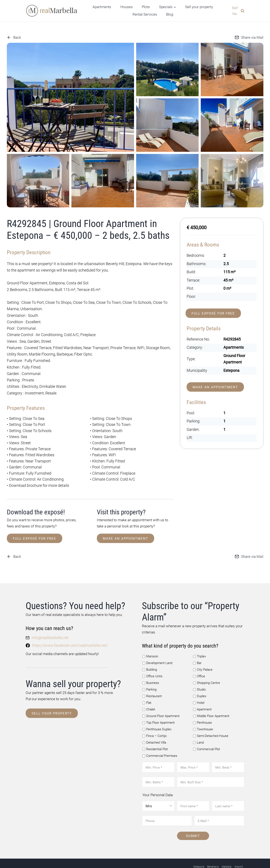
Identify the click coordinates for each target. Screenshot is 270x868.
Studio (199, 678)
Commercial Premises (160, 744)
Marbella (226, 855)
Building (150, 658)
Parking (149, 678)
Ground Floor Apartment (161, 704)
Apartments (102, 7)
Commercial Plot (207, 737)
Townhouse (203, 717)
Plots (146, 7)
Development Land (157, 651)
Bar (197, 651)
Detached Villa (154, 731)
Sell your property (199, 7)
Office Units (152, 665)
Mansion (150, 645)
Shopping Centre (207, 671)
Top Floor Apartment (159, 711)
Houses (127, 7)
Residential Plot (155, 737)
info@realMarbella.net (49, 626)
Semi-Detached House (211, 724)
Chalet (149, 698)
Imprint (239, 855)
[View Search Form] (237, 11)
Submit (193, 824)
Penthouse (202, 711)
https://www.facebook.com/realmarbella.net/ (68, 633)
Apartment (202, 698)
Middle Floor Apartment (211, 704)
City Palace (203, 658)
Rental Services (145, 14)
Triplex (199, 645)
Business (151, 671)
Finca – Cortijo (154, 724)
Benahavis (213, 855)
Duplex (200, 684)
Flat (147, 691)
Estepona (199, 855)
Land (198, 731)
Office (199, 665)
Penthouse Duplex (157, 717)
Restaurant (152, 684)
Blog (170, 14)
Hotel (199, 691)
